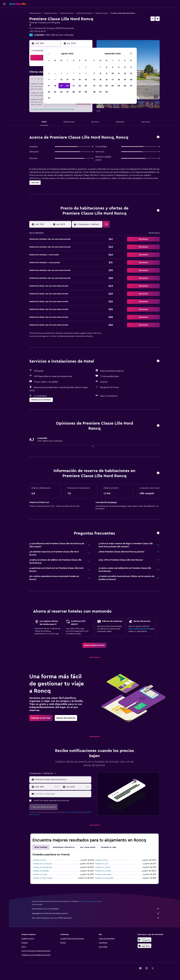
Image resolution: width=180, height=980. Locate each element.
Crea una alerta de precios (139, 629)
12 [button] (61, 80)
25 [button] (55, 92)
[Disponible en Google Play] (144, 940)
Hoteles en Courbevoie (42, 864)
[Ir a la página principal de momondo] (18, 4)
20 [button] (67, 86)
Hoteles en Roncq (102, 13)
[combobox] (63, 779)
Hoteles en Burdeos (103, 874)
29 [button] (80, 92)
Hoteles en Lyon (102, 864)
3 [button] (49, 73)
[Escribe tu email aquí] (63, 794)
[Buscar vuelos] (4, 12)
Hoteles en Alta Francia (84, 13)
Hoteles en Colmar (103, 867)
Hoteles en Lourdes (103, 871)
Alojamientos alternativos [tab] (64, 847)
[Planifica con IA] (4, 28)
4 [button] (55, 73)
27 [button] (67, 92)
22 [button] (80, 86)
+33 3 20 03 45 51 (37, 31)
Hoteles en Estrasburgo (42, 867)
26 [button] (61, 92)
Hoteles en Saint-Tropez (43, 878)
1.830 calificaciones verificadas (59, 35)
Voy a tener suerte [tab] (88, 847)
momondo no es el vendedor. (96, 909)
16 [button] (86, 80)
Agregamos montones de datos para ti (96, 913)
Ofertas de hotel (35, 13)
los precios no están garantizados (91, 901)
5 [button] (61, 73)
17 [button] (49, 86)
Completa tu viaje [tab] (108, 847)
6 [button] (67, 73)
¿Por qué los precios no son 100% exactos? (96, 918)
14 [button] (74, 80)
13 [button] (67, 80)
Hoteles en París (39, 860)
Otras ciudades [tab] (41, 847)
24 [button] (49, 92)
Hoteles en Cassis (40, 874)
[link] (94, 645)
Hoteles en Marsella (41, 871)
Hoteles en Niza (101, 860)
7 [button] (74, 73)
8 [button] (80, 73)
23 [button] (86, 86)
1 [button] (80, 67)
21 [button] (74, 86)
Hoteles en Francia (66, 13)
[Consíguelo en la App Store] (144, 946)
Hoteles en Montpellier (104, 878)
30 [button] (86, 92)
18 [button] (55, 86)
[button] (4, 4)
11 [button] (55, 80)
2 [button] (86, 67)
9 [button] (86, 73)
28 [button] (74, 92)
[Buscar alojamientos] (4, 17)
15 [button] (80, 80)
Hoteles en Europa (50, 13)
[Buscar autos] (4, 23)
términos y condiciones (71, 812)
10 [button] (49, 80)
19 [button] (61, 86)
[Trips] (4, 35)
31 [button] (49, 98)
